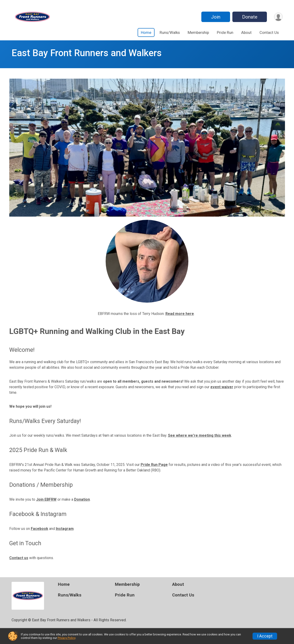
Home (146, 32)
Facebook (40, 529)
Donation (82, 499)
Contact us (19, 558)
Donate (250, 17)
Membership (198, 32)
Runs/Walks (170, 32)
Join (216, 17)
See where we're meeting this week (200, 435)
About (246, 32)
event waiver (222, 387)
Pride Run (225, 32)
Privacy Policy (66, 638)
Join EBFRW (46, 499)
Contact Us (269, 32)
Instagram (65, 529)
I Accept (265, 636)
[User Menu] (278, 17)
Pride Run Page (154, 465)
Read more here (180, 314)
